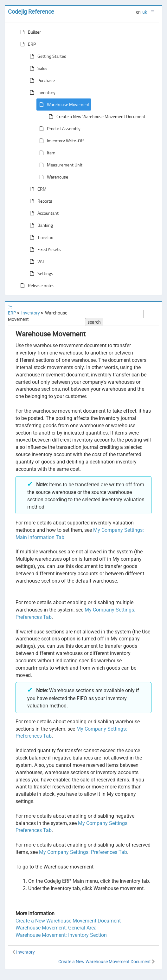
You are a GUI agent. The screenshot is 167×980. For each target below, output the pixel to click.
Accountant (43, 213)
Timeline (40, 237)
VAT (36, 261)
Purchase (41, 80)
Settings (40, 274)
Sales (37, 68)
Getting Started (47, 56)
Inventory (41, 92)
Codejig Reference (31, 12)
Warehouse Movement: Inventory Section (61, 935)
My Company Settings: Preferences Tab (83, 852)
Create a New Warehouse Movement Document (96, 117)
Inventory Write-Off (60, 141)
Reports (40, 201)
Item (46, 153)
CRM (37, 189)
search (94, 322)
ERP (27, 44)
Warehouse (52, 177)
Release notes (36, 286)
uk (145, 12)
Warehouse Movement (63, 105)
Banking (40, 225)
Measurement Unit (60, 165)
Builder (29, 32)
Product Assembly (59, 129)
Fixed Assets (44, 249)
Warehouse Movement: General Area (56, 928)
